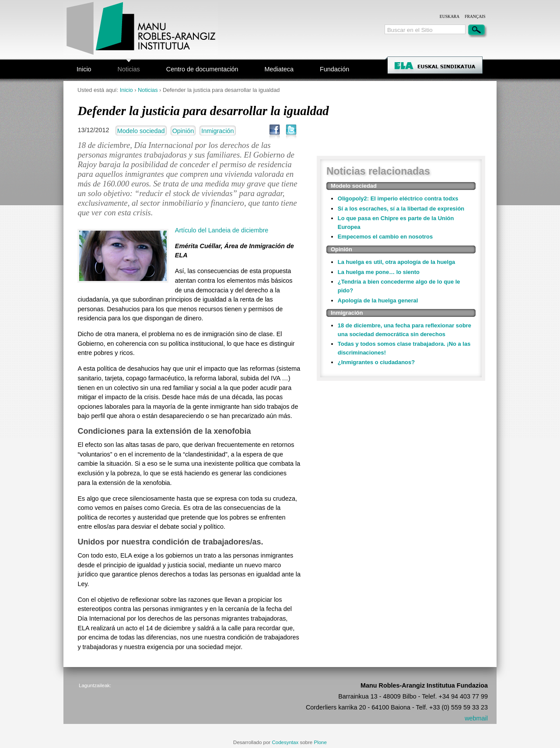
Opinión (183, 131)
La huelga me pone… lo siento (379, 272)
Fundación (334, 69)
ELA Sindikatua (446, 66)
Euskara (450, 16)
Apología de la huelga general (378, 300)
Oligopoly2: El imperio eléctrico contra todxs (398, 198)
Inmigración (217, 131)
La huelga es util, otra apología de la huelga (396, 262)
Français (475, 16)
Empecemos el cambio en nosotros (385, 237)
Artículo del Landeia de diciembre (222, 230)
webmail (476, 718)
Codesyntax (285, 742)
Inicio (84, 69)
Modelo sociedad (141, 131)
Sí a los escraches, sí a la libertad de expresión (401, 209)
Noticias (129, 69)
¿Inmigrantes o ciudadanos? (376, 362)
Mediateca (279, 69)
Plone (320, 742)
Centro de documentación (202, 69)
